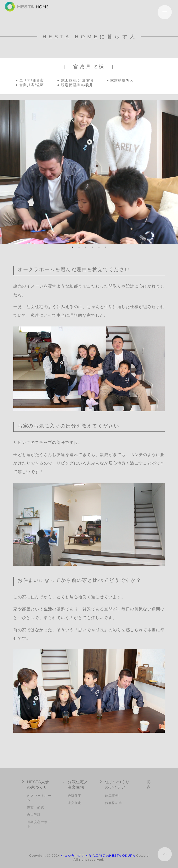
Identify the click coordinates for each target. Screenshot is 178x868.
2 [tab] (79, 247)
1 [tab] (72, 247)
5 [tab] (99, 247)
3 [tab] (86, 247)
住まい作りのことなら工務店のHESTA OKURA (98, 856)
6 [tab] (106, 247)
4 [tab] (92, 247)
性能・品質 (36, 807)
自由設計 (34, 815)
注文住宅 (75, 803)
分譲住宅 (75, 796)
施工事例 (112, 796)
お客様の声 (114, 803)
